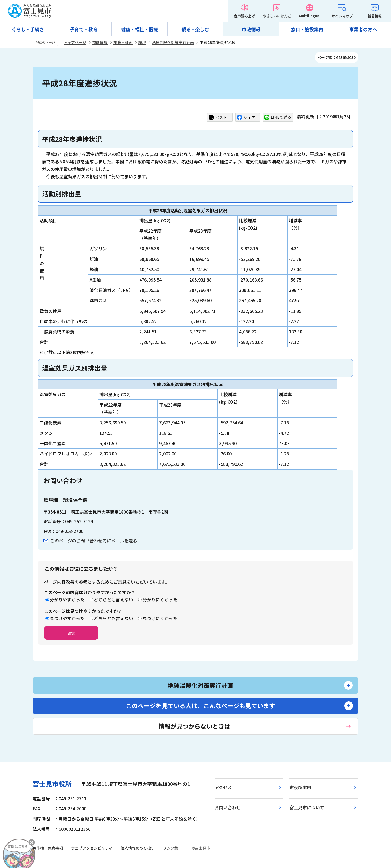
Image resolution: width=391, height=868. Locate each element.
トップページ (75, 42)
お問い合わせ (228, 807)
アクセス (223, 787)
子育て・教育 (84, 29)
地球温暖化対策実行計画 (173, 42)
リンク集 (171, 848)
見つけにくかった (160, 618)
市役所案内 (300, 787)
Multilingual (310, 16)
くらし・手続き (28, 29)
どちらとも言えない (113, 600)
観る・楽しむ (195, 29)
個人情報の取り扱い (138, 848)
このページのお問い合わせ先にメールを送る (94, 541)
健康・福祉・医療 (140, 29)
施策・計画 (123, 42)
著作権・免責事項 (48, 848)
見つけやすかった (67, 618)
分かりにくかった (160, 600)
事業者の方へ (363, 29)
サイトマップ (342, 16)
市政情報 (251, 29)
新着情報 (375, 16)
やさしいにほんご (277, 16)
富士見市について (307, 807)
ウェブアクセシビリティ (92, 848)
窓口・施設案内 (307, 29)
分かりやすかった (67, 600)
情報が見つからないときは (194, 726)
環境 (142, 42)
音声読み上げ (244, 16)
